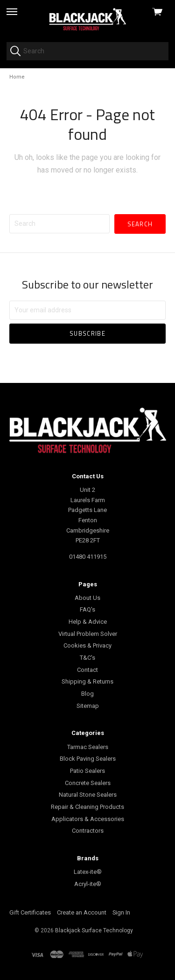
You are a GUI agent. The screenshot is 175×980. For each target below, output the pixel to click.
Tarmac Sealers (88, 747)
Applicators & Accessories (88, 819)
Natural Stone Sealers (88, 795)
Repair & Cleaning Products (87, 807)
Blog (87, 694)
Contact (87, 670)
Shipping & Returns (87, 681)
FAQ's (87, 609)
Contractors (88, 831)
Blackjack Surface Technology (94, 930)
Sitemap (88, 706)
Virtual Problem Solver (88, 634)
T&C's (87, 658)
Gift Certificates (30, 912)
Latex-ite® (88, 872)
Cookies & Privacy (87, 645)
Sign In (121, 912)
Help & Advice (88, 622)
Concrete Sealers (88, 783)
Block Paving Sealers (88, 759)
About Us (87, 598)
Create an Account (82, 912)
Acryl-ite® (88, 884)
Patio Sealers (87, 771)
